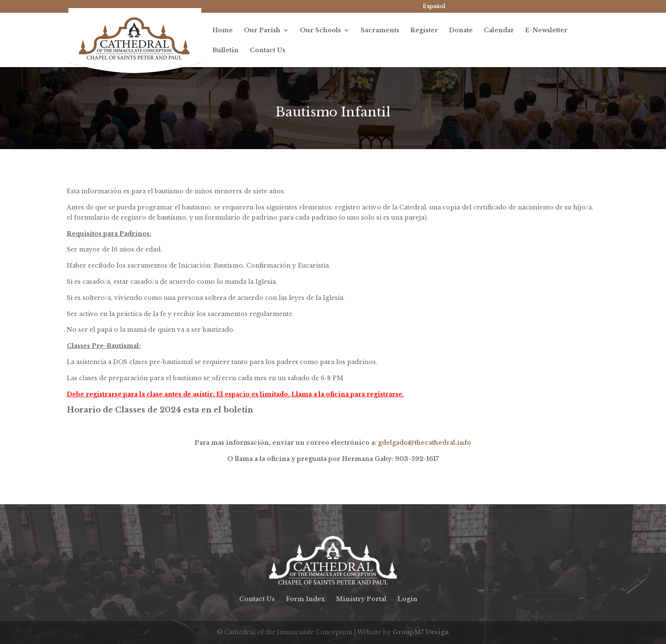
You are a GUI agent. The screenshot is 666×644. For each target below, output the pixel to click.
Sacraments (380, 31)
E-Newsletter (546, 31)
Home (223, 31)
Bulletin (226, 51)
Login (408, 599)
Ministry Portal (361, 599)
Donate (461, 31)
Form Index (305, 599)
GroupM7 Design (421, 632)
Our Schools (320, 31)
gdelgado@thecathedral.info (425, 443)
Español (434, 6)
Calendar (499, 31)
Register (424, 31)
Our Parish (262, 31)
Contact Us (268, 51)
